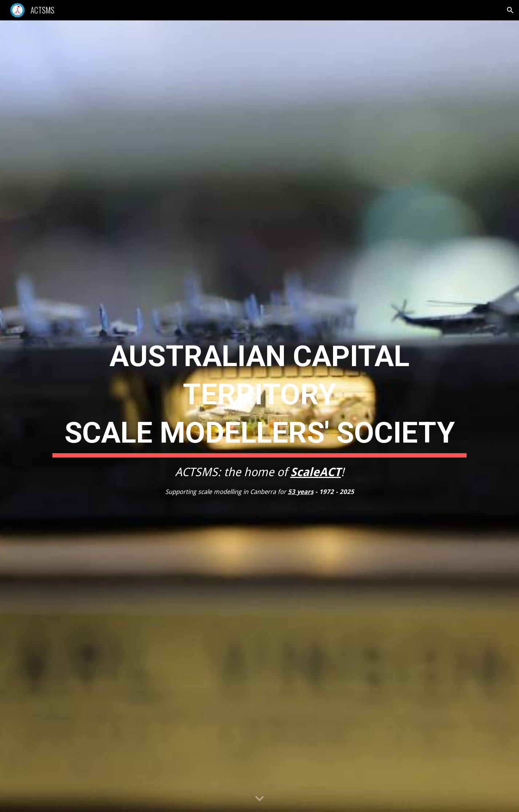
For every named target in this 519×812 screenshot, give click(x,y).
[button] (510, 10)
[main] (259, 416)
